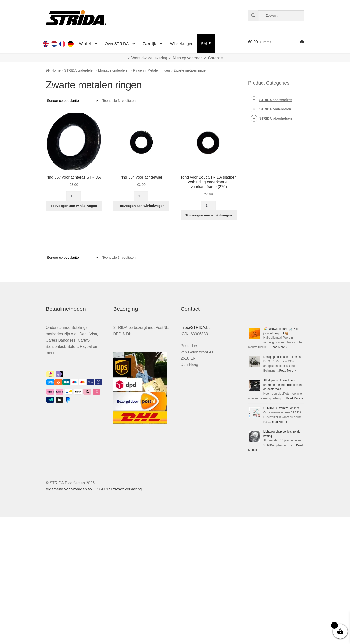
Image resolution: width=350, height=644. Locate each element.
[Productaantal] (74, 196)
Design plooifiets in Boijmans (282, 357)
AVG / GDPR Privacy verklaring (115, 489)
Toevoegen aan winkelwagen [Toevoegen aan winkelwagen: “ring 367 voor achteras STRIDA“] (74, 206)
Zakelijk (149, 44)
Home (56, 70)
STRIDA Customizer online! (281, 408)
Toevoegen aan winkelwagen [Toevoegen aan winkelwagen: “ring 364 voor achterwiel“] (141, 206)
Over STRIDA (117, 44)
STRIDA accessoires (276, 100)
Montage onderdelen (114, 70)
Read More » (279, 347)
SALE (206, 44)
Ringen (138, 70)
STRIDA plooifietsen (276, 118)
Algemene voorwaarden (66, 489)
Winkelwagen (182, 44)
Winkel (85, 44)
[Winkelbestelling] (72, 101)
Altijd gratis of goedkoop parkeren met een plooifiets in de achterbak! (283, 385)
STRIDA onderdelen (79, 70)
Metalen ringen (159, 70)
